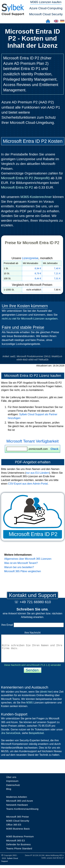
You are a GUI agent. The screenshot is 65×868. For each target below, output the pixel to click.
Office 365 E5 (14, 830)
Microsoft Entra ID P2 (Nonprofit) (25, 178)
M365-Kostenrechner (36, 197)
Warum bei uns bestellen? (19, 567)
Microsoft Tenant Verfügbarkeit (33, 441)
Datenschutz (13, 791)
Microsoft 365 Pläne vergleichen (23, 571)
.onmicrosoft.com (32, 449)
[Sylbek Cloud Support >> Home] (13, 14)
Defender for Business (18, 850)
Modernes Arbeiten (17, 803)
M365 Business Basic (18, 834)
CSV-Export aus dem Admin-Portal (28, 484)
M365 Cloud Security (18, 827)
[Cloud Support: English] (56, 22)
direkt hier (46, 698)
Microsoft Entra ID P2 (17, 187)
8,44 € (38, 278)
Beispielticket (36, 739)
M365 (30, 708)
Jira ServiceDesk (11, 739)
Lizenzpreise (30, 258)
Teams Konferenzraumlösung (22, 815)
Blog (9, 795)
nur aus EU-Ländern (38, 473)
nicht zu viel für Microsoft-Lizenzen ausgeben (30, 319)
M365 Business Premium (20, 842)
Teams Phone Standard (19, 854)
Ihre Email (32, 625)
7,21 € (57, 273)
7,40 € (57, 268)
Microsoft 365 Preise (17, 822)
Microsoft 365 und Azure (20, 807)
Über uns (11, 783)
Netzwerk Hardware (17, 811)
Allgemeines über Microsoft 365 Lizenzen (28, 559)
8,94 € (38, 268)
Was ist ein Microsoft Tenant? (21, 563)
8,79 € (38, 273)
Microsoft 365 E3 (15, 846)
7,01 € (57, 278)
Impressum (12, 787)
